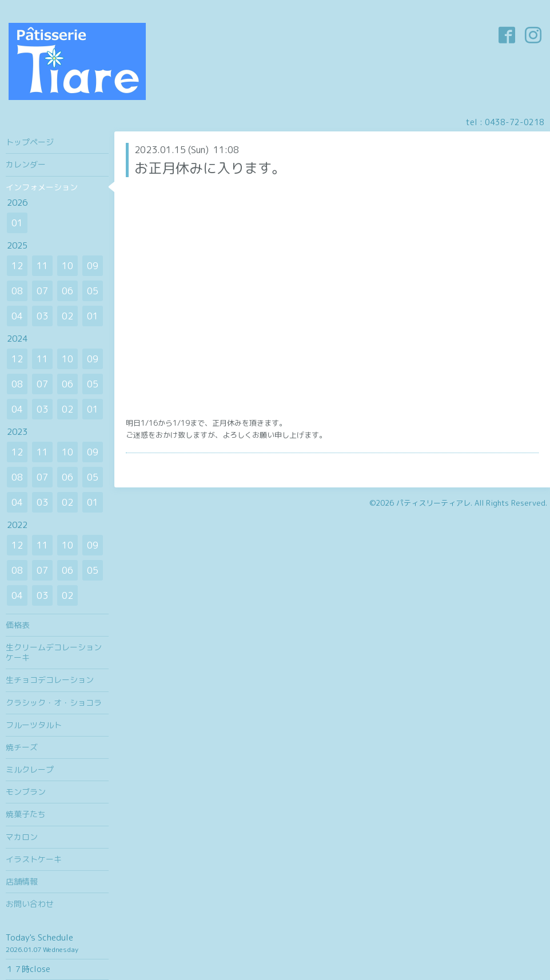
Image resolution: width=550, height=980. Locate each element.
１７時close (28, 969)
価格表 (18, 625)
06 (67, 291)
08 (17, 291)
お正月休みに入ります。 (210, 168)
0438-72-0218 (515, 122)
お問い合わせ (30, 904)
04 (17, 316)
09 (93, 266)
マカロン (22, 837)
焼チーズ (22, 747)
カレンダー (26, 164)
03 (42, 316)
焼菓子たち (26, 814)
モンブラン (26, 792)
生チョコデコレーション (50, 680)
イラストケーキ (34, 859)
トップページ (30, 142)
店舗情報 (22, 881)
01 (17, 223)
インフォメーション (42, 187)
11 (42, 266)
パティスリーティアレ (433, 503)
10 (67, 266)
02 (67, 316)
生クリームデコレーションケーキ (54, 652)
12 (17, 266)
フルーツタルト (34, 725)
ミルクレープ (30, 769)
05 (93, 291)
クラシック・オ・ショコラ (54, 703)
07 (42, 291)
